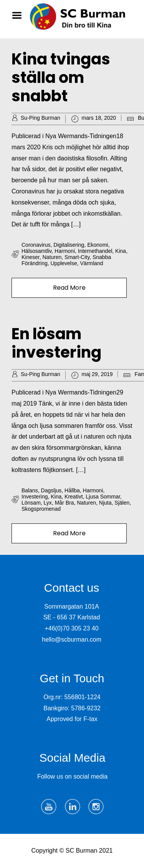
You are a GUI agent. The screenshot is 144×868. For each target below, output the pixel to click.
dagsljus (51, 490)
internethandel (95, 251)
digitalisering (69, 245)
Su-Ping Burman (41, 118)
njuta (105, 503)
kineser (31, 257)
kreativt (74, 497)
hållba (72, 490)
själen (122, 503)
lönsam (31, 503)
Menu (20, 15)
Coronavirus (36, 245)
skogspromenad (41, 509)
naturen (52, 257)
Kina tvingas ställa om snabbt (61, 78)
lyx (48, 503)
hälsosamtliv (36, 251)
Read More (69, 288)
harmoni (65, 251)
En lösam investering (56, 343)
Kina (121, 251)
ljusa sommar (103, 497)
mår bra (65, 503)
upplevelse (64, 263)
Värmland (92, 263)
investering (35, 497)
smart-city (77, 257)
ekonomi (98, 245)
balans (30, 490)
